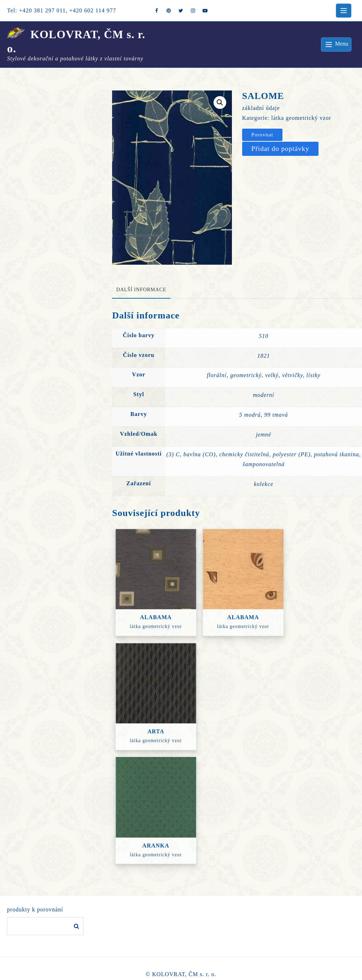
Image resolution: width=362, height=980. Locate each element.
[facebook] (153, 11)
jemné (264, 435)
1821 (264, 356)
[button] (220, 102)
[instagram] (195, 11)
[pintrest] (167, 11)
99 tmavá (276, 415)
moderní (263, 395)
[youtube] (209, 11)
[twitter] (181, 11)
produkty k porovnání (35, 897)
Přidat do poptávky (280, 149)
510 (264, 336)
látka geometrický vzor (301, 118)
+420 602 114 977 (93, 10)
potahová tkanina (337, 454)
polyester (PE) (291, 454)
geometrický (246, 375)
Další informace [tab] (141, 289)
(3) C (173, 454)
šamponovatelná (264, 464)
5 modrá (250, 415)
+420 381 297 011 (42, 10)
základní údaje (261, 108)
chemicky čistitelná (244, 454)
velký (272, 375)
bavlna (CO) (200, 454)
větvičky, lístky (301, 375)
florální (217, 375)
